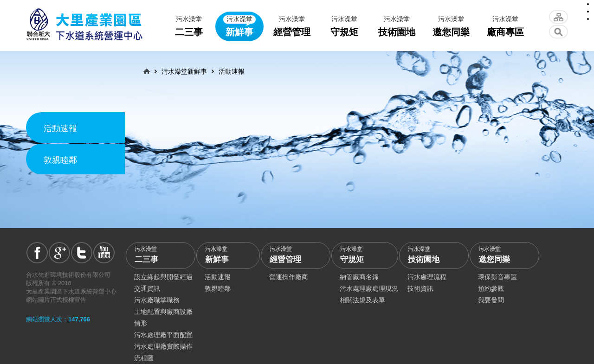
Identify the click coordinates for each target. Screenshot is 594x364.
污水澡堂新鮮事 (184, 71)
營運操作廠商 (289, 277)
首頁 (147, 71)
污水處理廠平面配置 (163, 335)
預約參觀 (491, 288)
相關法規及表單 (362, 300)
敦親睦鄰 (60, 160)
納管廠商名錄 (359, 277)
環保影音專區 (497, 277)
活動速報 (60, 128)
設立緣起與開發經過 (163, 277)
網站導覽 (558, 17)
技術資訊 (420, 288)
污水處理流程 (427, 277)
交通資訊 (147, 288)
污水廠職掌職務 (157, 300)
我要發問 (491, 300)
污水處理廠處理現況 (369, 288)
